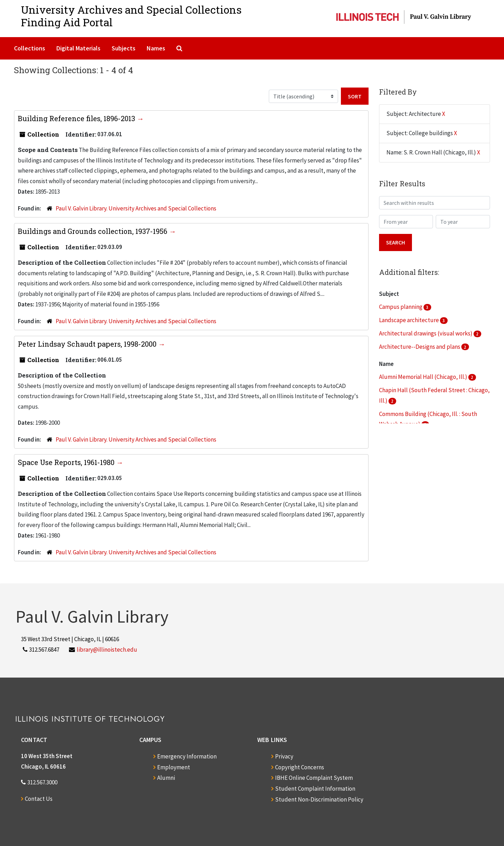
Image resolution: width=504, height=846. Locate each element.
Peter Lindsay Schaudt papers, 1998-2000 (88, 344)
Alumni (166, 778)
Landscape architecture (409, 320)
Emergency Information (187, 756)
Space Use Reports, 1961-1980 (67, 462)
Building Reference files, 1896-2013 (77, 118)
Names (156, 48)
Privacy (284, 756)
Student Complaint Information (315, 789)
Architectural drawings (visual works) (426, 333)
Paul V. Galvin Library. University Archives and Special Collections (136, 208)
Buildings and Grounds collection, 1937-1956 (93, 231)
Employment (174, 767)
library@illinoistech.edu (107, 650)
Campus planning (401, 307)
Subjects (124, 48)
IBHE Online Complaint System (314, 778)
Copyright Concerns (300, 767)
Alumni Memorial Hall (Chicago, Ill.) (424, 377)
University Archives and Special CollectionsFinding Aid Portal (131, 16)
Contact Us (39, 799)
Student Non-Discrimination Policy (319, 799)
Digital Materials (78, 48)
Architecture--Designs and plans (420, 347)
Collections (30, 48)
